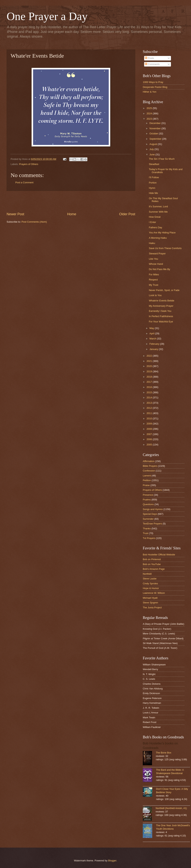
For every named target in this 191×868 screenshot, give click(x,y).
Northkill (147, 574)
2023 (150, 119)
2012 (150, 408)
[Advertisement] (71, 201)
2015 (150, 392)
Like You (153, 259)
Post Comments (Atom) (34, 222)
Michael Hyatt (150, 598)
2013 (150, 403)
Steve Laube (150, 579)
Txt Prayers (149, 538)
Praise (146, 485)
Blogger (112, 861)
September (156, 139)
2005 (150, 445)
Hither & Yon (150, 92)
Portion (153, 183)
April (152, 333)
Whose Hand (156, 264)
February (155, 344)
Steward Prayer (157, 254)
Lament (147, 476)
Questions (148, 504)
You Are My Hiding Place (162, 233)
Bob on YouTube (152, 564)
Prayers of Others (29, 164)
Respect (153, 280)
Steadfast (154, 164)
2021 (150, 361)
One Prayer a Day (47, 16)
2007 (150, 434)
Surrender (148, 519)
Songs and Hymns (153, 509)
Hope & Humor (151, 588)
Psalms (147, 500)
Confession (149, 471)
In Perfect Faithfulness (161, 316)
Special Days (150, 514)
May (152, 328)
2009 (150, 424)
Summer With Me (158, 212)
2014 (150, 398)
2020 (150, 366)
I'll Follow (154, 177)
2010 (150, 419)
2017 (150, 382)
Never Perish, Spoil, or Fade (164, 290)
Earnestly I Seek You (160, 311)
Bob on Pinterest (152, 559)
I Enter (152, 222)
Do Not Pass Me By (159, 269)
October (154, 134)
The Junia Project (152, 607)
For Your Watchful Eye (161, 322)
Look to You (155, 295)
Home (72, 214)
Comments (152, 64)
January (154, 349)
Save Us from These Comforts (165, 248)
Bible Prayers (150, 466)
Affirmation (149, 461)
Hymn (152, 188)
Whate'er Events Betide (161, 301)
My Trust (153, 285)
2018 (150, 377)
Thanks (147, 528)
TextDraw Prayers (152, 524)
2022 (150, 356)
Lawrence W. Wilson (154, 593)
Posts (149, 58)
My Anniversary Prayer (161, 306)
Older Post (127, 214)
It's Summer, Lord (158, 206)
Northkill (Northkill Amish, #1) (171, 808)
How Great (155, 217)
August (154, 144)
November (155, 128)
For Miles (154, 274)
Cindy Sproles (150, 583)
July (152, 149)
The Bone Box (164, 753)
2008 (150, 429)
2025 (150, 108)
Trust (146, 533)
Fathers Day (155, 227)
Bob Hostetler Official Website (159, 555)
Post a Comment (24, 182)
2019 (150, 371)
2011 (150, 413)
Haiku (152, 243)
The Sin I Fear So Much (162, 159)
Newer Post (15, 214)
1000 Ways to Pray (153, 82)
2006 (150, 439)
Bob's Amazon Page (154, 569)
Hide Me (153, 193)
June (152, 154)
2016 (150, 387)
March (153, 339)
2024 (150, 113)
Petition (147, 480)
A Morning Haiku (158, 238)
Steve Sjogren (150, 603)
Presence (148, 495)
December (155, 123)
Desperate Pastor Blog (155, 87)
